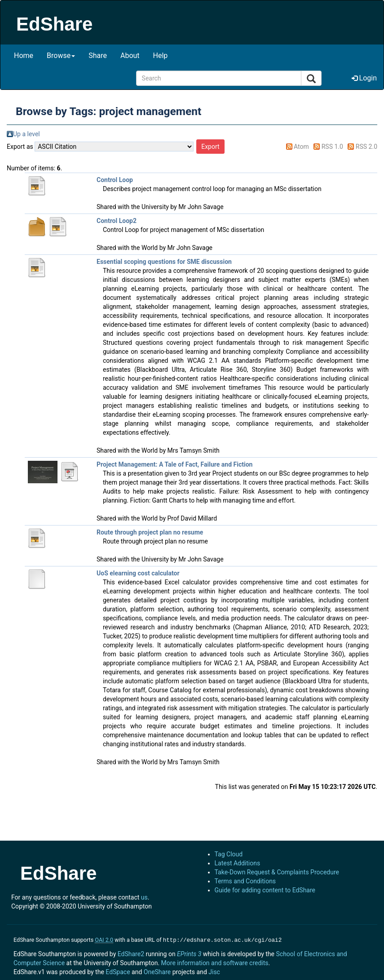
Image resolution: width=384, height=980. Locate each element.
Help (161, 56)
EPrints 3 (189, 953)
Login (364, 78)
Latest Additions (238, 863)
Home (24, 56)
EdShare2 (131, 953)
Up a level (26, 134)
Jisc (214, 971)
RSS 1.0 (332, 147)
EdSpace (118, 971)
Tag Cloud (229, 854)
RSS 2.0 (366, 147)
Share (98, 56)
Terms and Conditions (245, 881)
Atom (301, 147)
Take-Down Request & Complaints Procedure (277, 872)
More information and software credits (215, 962)
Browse (61, 56)
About (130, 56)
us (144, 897)
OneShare (157, 971)
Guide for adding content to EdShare (265, 890)
